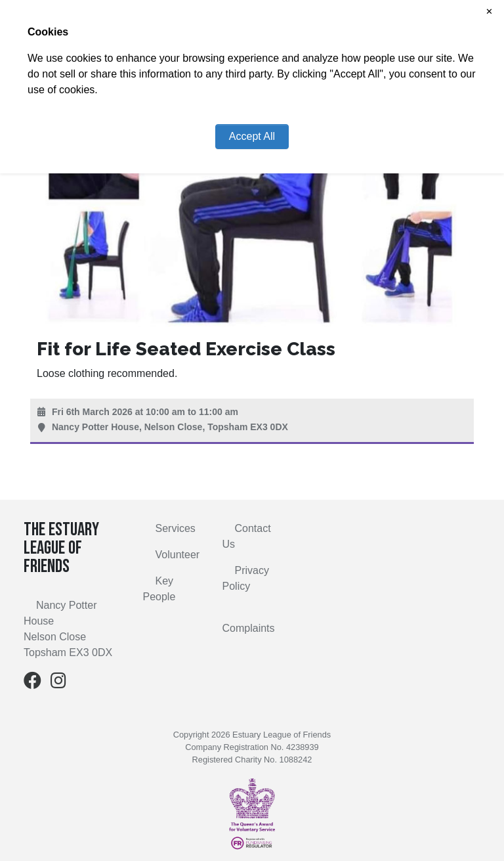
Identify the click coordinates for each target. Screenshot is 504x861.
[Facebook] (32, 683)
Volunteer (178, 555)
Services (176, 528)
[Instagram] (58, 683)
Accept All (252, 136)
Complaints (249, 628)
